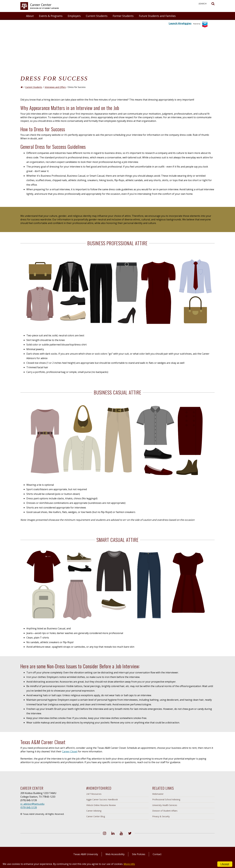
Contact (157, 854)
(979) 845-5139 (29, 807)
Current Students (34, 87)
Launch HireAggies (180, 23)
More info (129, 864)
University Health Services (165, 805)
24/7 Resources (94, 794)
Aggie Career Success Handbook (102, 799)
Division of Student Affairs (165, 811)
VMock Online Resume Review (101, 805)
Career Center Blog (96, 816)
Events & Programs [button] (51, 16)
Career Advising (94, 811)
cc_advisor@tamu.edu (32, 804)
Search (207, 4)
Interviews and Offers (55, 87)
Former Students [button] (123, 16)
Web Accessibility (115, 854)
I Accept (225, 864)
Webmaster (158, 794)
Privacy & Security (161, 816)
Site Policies (139, 854)
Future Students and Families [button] (157, 16)
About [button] (30, 16)
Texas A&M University (86, 854)
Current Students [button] (97, 16)
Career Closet (70, 751)
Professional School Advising (166, 799)
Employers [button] (74, 16)
